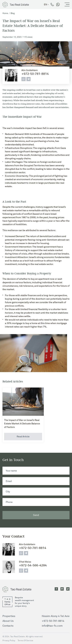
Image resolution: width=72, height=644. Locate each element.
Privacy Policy (9, 640)
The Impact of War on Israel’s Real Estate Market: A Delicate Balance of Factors (22, 423)
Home (5, 13)
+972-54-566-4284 (33, 565)
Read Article (23, 436)
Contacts (8, 626)
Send (36, 515)
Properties (9, 616)
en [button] (45, 4)
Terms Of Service (25, 640)
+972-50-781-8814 (35, 74)
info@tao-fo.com (52, 626)
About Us (8, 621)
